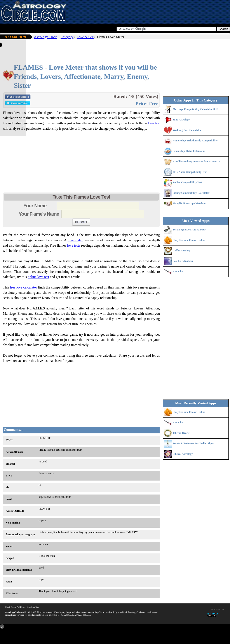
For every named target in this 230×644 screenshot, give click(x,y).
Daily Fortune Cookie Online (189, 240)
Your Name (39, 206)
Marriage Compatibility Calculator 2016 (195, 109)
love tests (74, 245)
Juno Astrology (181, 120)
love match (75, 240)
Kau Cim (178, 271)
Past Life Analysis (183, 261)
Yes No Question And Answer (189, 230)
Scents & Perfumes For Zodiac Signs (193, 443)
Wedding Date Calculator (187, 130)
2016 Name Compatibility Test (190, 172)
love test (154, 123)
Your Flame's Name (39, 214)
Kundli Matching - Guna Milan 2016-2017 (196, 161)
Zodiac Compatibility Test (187, 182)
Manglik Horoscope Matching (189, 203)
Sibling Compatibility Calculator (191, 193)
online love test (38, 277)
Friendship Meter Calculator (189, 151)
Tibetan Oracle (181, 433)
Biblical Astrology (183, 454)
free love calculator (24, 287)
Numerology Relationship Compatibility (195, 141)
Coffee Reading (181, 251)
